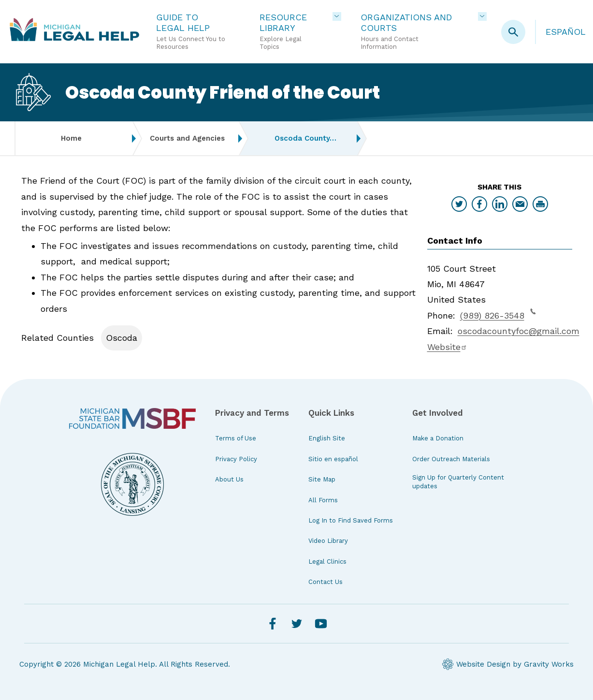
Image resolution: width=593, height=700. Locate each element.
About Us (229, 479)
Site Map (322, 479)
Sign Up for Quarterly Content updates (458, 482)
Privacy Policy (236, 459)
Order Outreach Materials (451, 459)
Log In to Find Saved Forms (351, 520)
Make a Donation (438, 438)
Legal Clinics (327, 561)
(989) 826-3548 (498, 314)
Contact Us (325, 582)
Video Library (328, 541)
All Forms (323, 500)
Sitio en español (333, 459)
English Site (327, 438)
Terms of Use (236, 438)
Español (566, 32)
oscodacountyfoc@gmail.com (519, 331)
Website (447, 347)
